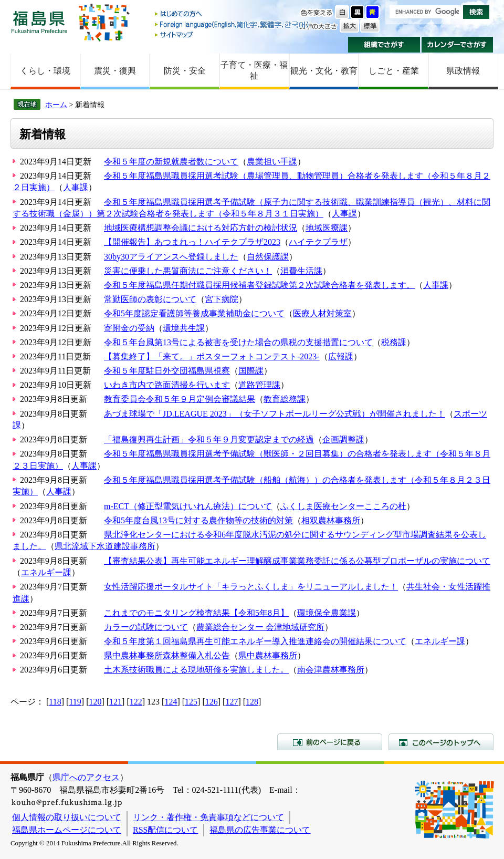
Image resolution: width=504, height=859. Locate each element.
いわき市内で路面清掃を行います (167, 385)
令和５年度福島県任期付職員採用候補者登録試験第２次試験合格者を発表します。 (259, 285)
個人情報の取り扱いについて (67, 817)
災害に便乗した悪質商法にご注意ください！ (188, 271)
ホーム (56, 105)
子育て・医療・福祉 (254, 70)
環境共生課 (184, 328)
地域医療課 (327, 228)
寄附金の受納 (129, 328)
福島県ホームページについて (67, 830)
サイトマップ (233, 34)
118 (55, 702)
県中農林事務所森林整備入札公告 (167, 655)
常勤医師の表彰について (150, 299)
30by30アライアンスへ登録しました (171, 257)
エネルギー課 (46, 572)
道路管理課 (259, 385)
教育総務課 (285, 399)
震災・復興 (115, 71)
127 (232, 702)
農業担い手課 (272, 162)
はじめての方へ (233, 14)
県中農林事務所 (268, 655)
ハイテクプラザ (318, 242)
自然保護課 (268, 257)
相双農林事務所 (331, 520)
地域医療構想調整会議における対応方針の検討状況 (201, 228)
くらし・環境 (45, 71)
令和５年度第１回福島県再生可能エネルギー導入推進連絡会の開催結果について (255, 641)
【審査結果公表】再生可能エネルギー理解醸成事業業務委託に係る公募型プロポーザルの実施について (297, 561)
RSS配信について (165, 830)
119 (75, 702)
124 (171, 702)
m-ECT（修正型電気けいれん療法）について (188, 506)
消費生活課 (301, 271)
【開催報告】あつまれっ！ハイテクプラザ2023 (192, 242)
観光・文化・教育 (324, 71)
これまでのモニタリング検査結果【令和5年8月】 (196, 613)
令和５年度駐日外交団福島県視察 (167, 371)
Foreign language (233, 24)
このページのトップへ (441, 742)
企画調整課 (343, 439)
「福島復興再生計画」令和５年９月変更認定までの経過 (209, 439)
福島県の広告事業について (260, 830)
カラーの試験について (146, 627)
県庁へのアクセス (86, 777)
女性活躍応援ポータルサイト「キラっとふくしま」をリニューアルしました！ (251, 587)
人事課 (76, 187)
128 (252, 702)
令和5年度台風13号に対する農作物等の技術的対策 (198, 520)
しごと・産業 (394, 71)
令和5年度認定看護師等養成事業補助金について (194, 313)
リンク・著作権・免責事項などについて (208, 817)
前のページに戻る (330, 742)
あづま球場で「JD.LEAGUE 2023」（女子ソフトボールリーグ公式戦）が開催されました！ (275, 414)
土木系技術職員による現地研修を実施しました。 (196, 670)
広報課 (341, 356)
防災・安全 (185, 71)
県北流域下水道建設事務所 (105, 546)
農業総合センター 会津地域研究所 (260, 627)
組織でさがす (384, 45)
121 (115, 702)
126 (212, 702)
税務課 (394, 342)
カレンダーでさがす (458, 45)
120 (95, 702)
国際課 (251, 371)
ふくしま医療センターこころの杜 (343, 506)
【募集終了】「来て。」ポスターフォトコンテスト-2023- (212, 356)
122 (136, 702)
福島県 (39, 22)
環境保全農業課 (327, 613)
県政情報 (463, 71)
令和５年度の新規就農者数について (171, 162)
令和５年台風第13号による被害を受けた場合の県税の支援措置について (238, 342)
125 (191, 702)
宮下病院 (222, 299)
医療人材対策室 (322, 313)
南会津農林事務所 (331, 670)
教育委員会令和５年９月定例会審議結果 (180, 399)
